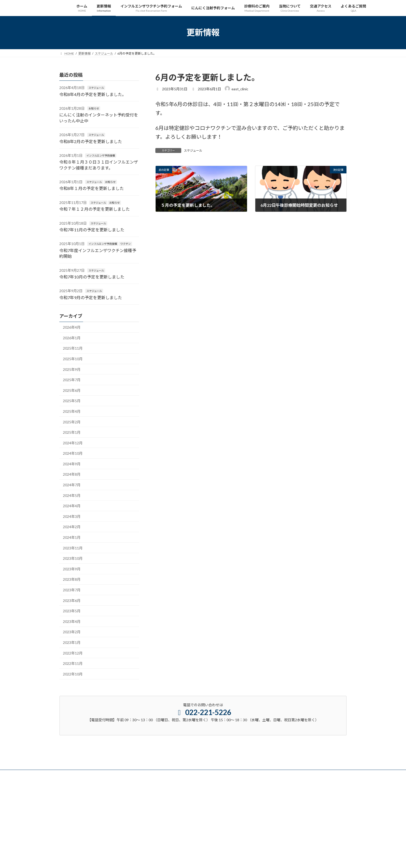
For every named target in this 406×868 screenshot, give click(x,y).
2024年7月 (72, 485)
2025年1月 (72, 432)
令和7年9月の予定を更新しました (91, 297)
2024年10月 (73, 453)
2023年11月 (73, 548)
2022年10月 (73, 674)
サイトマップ (74, 774)
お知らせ (94, 108)
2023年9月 (72, 569)
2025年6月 (72, 390)
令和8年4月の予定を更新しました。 (93, 94)
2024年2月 (72, 527)
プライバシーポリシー (108, 774)
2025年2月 (72, 422)
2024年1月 (72, 537)
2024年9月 (72, 464)
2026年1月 (72, 338)
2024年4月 (72, 506)
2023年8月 (72, 579)
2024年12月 (73, 443)
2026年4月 (72, 327)
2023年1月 (72, 642)
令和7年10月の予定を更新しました (92, 277)
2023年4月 (72, 621)
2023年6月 (72, 600)
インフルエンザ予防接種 (101, 156)
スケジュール (193, 150)
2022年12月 (73, 653)
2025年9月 (72, 369)
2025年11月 (73, 348)
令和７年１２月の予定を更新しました (95, 209)
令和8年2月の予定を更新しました (91, 141)
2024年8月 (72, 474)
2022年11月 (73, 663)
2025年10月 (73, 359)
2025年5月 (72, 401)
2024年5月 (72, 495)
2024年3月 (72, 516)
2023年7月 (72, 590)
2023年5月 (72, 611)
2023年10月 (73, 558)
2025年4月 (72, 411)
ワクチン (126, 244)
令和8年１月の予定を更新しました (92, 188)
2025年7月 (72, 380)
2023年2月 (72, 632)
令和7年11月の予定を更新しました (92, 230)
